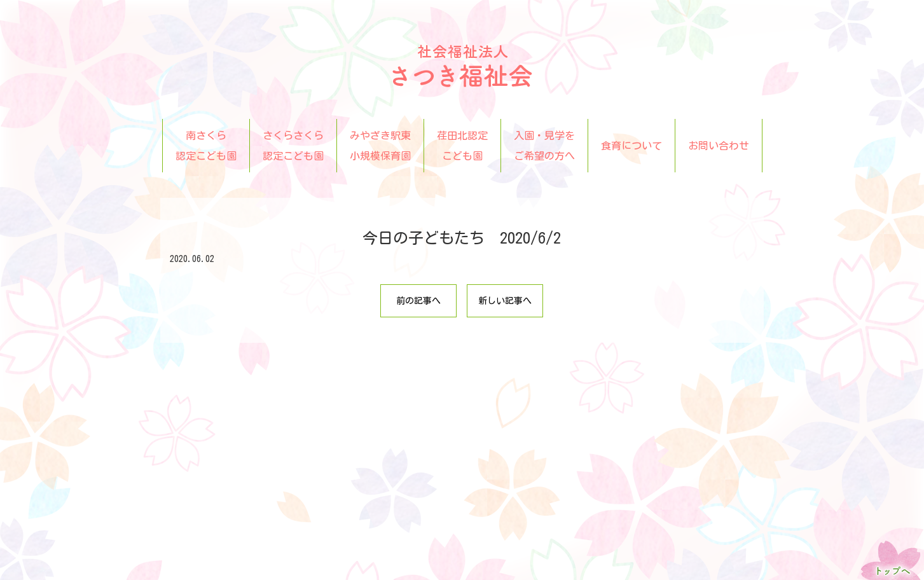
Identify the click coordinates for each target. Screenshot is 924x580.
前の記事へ (418, 301)
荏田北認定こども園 (462, 146)
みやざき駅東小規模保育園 (380, 146)
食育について (631, 146)
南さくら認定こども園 (206, 146)
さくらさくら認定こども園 (293, 146)
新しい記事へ (505, 301)
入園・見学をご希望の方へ (544, 146)
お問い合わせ (719, 146)
